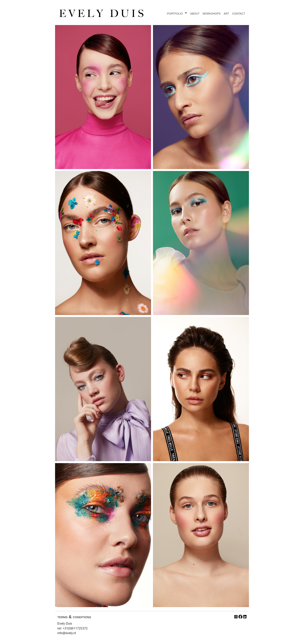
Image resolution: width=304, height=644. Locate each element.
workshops (212, 13)
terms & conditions (74, 617)
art (226, 13)
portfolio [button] (175, 13)
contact (239, 13)
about (195, 13)
